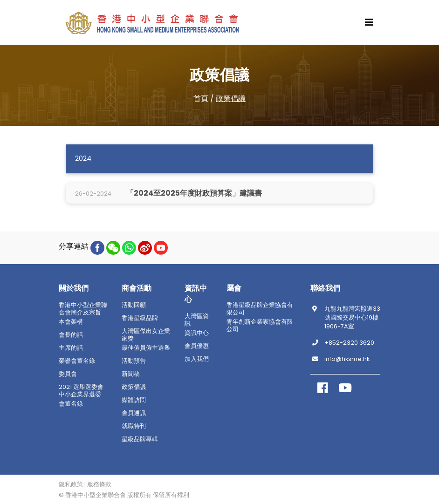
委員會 (68, 374)
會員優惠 (197, 346)
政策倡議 (231, 99)
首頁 (201, 99)
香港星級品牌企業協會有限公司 (260, 309)
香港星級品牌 (140, 318)
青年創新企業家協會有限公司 (260, 326)
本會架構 (71, 322)
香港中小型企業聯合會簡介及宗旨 (83, 309)
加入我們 (197, 359)
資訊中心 (197, 333)
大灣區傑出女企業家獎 (146, 335)
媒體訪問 (134, 400)
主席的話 (71, 348)
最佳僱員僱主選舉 (146, 348)
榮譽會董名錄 (77, 361)
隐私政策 (71, 484)
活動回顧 (134, 305)
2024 (83, 158)
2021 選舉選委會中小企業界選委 (81, 391)
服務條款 (99, 484)
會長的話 (71, 335)
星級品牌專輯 (140, 439)
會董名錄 (71, 404)
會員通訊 (134, 413)
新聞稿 (131, 374)
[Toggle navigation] (369, 22)
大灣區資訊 (197, 320)
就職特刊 (134, 426)
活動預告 (134, 361)
